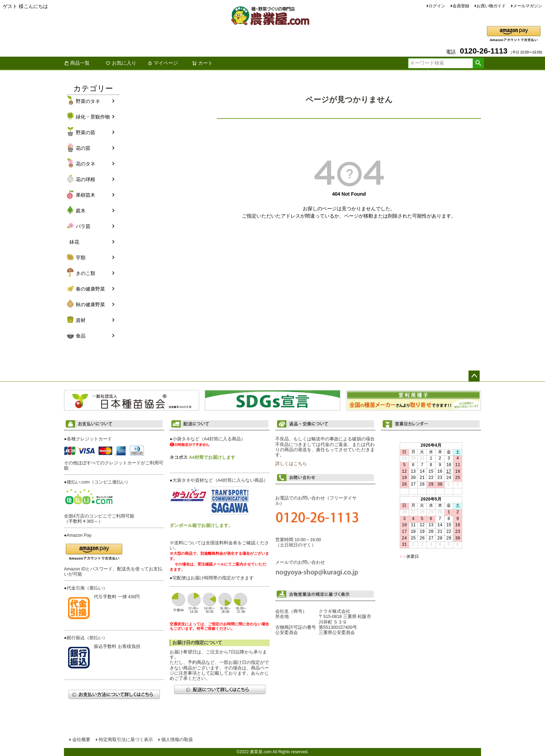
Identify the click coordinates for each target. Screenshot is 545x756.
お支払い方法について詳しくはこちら (114, 694)
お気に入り (121, 63)
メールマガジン (528, 6)
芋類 (81, 258)
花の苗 (83, 148)
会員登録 (461, 6)
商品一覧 (77, 63)
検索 (478, 63)
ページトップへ (474, 376)
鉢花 (74, 242)
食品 (81, 336)
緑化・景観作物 (93, 117)
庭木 (81, 211)
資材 (81, 320)
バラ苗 (83, 226)
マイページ (163, 63)
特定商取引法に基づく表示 (126, 740)
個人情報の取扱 (177, 740)
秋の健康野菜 (90, 304)
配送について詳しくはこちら (220, 689)
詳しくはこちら (291, 464)
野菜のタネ (88, 101)
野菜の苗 (86, 132)
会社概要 (81, 740)
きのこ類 (86, 273)
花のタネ (86, 164)
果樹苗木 (86, 195)
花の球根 (86, 179)
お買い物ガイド (491, 6)
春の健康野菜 (90, 289)
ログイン (437, 6)
